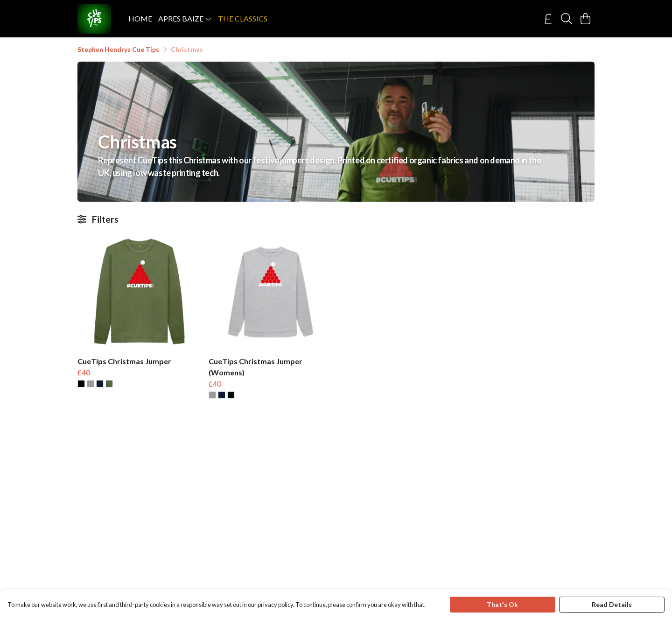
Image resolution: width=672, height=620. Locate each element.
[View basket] (585, 19)
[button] (81, 384)
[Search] (567, 19)
